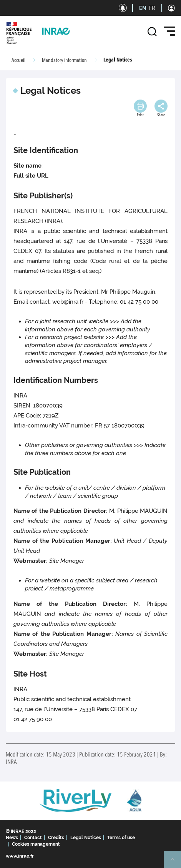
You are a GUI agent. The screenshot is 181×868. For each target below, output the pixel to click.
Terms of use (121, 838)
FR (152, 8)
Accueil (18, 60)
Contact (33, 838)
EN (143, 8)
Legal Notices (86, 838)
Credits (56, 838)
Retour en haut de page (176, 863)
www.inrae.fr (20, 856)
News (12, 838)
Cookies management (36, 844)
